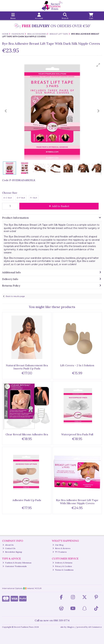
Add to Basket (59, 206)
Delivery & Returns (62, 563)
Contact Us (9, 548)
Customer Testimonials (15, 566)
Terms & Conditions (63, 570)
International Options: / (22, 588)
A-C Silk (8, 198)
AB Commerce (95, 627)
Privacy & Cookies (62, 566)
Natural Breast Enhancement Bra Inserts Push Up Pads (27, 367)
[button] (98, 65)
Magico (71, 627)
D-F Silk (21, 198)
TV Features (60, 552)
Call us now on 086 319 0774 (52, 620)
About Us (8, 545)
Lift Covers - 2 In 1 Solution (77, 365)
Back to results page (15, 296)
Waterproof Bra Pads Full (77, 434)
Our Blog (58, 545)
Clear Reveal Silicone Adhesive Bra (27, 434)
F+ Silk (34, 198)
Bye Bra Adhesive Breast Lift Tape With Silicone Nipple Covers (77, 502)
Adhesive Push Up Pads (27, 500)
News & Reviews (61, 548)
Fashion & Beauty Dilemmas (17, 563)
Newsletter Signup (12, 552)
